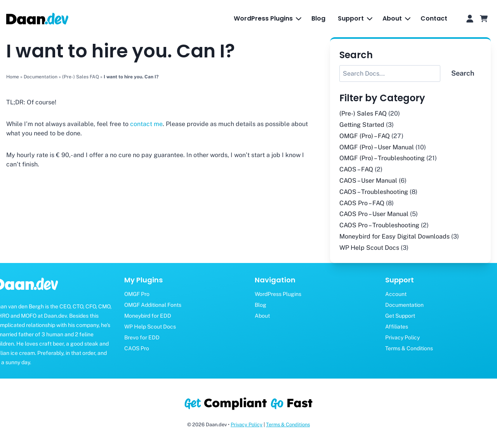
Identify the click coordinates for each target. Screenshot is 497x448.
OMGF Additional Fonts (153, 305)
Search (463, 73)
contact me (146, 124)
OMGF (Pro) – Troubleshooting (382, 158)
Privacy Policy (247, 425)
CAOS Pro (137, 348)
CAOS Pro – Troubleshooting (379, 225)
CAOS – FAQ (356, 169)
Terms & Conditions (288, 425)
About (262, 316)
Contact (434, 18)
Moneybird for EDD (148, 316)
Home (13, 77)
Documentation (41, 77)
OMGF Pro (137, 294)
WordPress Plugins (278, 294)
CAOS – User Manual (368, 181)
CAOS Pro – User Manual (374, 214)
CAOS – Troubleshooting (374, 192)
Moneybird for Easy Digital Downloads (394, 236)
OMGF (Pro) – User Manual (377, 147)
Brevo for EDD (142, 337)
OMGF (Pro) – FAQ (365, 136)
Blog (318, 18)
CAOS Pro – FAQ (362, 203)
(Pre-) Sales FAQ (81, 77)
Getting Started (362, 125)
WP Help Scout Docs (369, 248)
